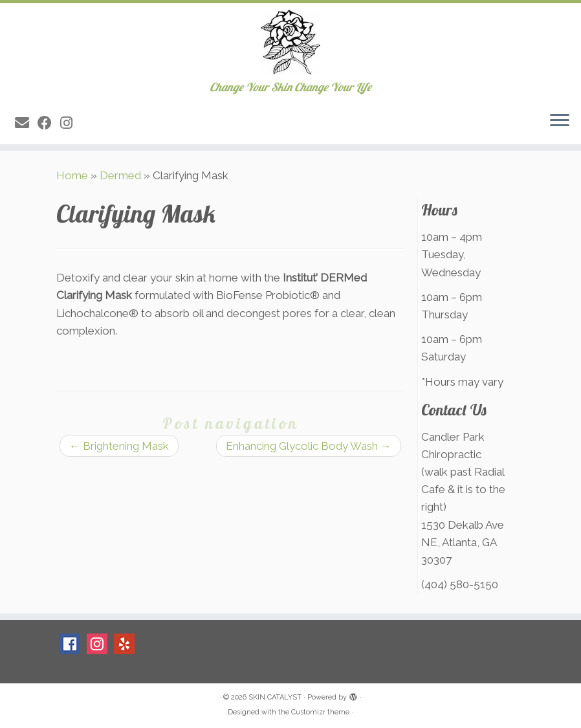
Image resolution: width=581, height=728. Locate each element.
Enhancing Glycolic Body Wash (309, 446)
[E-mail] (26, 123)
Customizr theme (320, 712)
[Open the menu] (560, 121)
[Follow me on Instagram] (71, 123)
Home (72, 175)
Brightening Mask (119, 446)
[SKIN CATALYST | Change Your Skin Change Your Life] (290, 42)
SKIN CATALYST (275, 697)
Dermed (120, 175)
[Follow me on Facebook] (49, 123)
